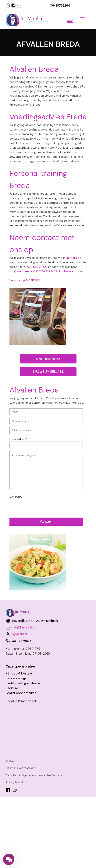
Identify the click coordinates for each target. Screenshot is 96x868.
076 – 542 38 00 (36, 267)
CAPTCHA (16, 497)
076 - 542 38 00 (48, 359)
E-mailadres (18, 439)
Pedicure (12, 688)
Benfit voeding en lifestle (23, 683)
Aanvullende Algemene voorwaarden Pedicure (34, 775)
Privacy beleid (14, 782)
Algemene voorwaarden (20, 768)
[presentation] (38, 506)
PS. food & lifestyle (19, 673)
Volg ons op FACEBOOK (25, 280)
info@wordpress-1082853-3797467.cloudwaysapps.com (47, 271)
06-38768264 (60, 6)
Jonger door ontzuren (21, 693)
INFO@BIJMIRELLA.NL (48, 372)
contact (72, 258)
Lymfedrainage (16, 678)
